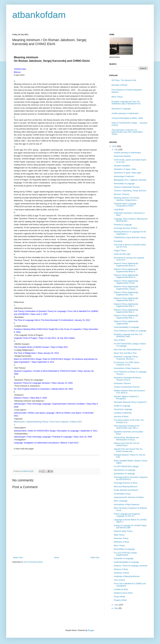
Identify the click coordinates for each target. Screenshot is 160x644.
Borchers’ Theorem (122, 194)
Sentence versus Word (123, 593)
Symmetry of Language (121, 109)
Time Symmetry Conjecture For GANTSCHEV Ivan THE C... (127, 427)
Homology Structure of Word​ (125, 228)
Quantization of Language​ (124, 474)
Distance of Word (121, 569)
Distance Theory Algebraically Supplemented (126, 322)
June (117, 605)
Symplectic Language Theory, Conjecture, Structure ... (126, 358)
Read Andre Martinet (122, 156)
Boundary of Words (119, 85)
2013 (114, 146)
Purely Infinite (119, 597)
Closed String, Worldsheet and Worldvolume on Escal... (126, 439)
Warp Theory (119, 535)
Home (57, 558)
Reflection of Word (121, 542)
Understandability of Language (126, 327)
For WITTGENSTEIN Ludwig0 (126, 467)
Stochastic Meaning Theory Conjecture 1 (131, 402)
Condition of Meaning (123, 413)
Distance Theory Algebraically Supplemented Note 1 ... (126, 317)
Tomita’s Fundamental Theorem (127, 187)
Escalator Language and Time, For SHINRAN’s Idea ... (128, 335)
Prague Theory (120, 251)
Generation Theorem (122, 383)
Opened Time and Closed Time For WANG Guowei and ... (128, 450)
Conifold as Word (121, 589)
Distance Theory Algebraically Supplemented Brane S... (126, 265)
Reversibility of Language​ (124, 184)
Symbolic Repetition (122, 166)
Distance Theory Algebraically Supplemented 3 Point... (126, 282)
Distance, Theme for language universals (131, 566)
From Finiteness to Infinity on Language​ (130, 331)
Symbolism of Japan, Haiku (125, 169)
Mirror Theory (117, 97)
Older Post (95, 558)
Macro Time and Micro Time (125, 353)
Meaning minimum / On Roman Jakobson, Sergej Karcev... (127, 199)
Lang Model (119, 210)
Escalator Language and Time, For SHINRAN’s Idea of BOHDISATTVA (126, 103)
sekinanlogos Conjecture (124, 176)
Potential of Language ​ (123, 225)
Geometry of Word (121, 573)
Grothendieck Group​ (122, 494)
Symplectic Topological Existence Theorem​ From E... (127, 379)
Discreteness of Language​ (125, 470)
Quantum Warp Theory (123, 531)
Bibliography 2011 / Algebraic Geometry (130, 180)
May (116, 608)
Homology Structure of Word (125, 483)
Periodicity (118, 241)
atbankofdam (39, 15)
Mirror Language (121, 501)
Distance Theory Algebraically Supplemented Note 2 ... (126, 311)
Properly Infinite (120, 600)
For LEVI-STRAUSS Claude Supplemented (125, 554)
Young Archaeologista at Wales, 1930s (127, 118)
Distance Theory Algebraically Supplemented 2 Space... (126, 288)
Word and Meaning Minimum (126, 487)
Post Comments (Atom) (33, 562)
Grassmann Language (123, 409)
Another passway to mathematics (125, 113)
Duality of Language (122, 406)
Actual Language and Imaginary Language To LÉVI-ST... (127, 515)
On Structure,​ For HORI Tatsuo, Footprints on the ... (127, 364)
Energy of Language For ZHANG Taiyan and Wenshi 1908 (130, 527)
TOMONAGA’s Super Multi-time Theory (130, 238)
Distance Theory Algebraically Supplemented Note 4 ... (126, 299)
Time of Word (119, 340)
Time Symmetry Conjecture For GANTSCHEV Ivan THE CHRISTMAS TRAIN (127, 132)
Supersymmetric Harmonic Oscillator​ (129, 497)
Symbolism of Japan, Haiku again (128, 173)
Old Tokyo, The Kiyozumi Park (124, 80)
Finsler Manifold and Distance (126, 490)
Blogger (91, 630)
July (116, 150)
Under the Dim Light (122, 254)
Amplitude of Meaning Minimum (127, 576)
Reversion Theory (121, 538)
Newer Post (18, 558)
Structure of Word (121, 417)
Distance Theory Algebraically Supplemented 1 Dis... (126, 293)
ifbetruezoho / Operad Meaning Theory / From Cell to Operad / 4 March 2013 (48, 422)
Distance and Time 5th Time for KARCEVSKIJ (127, 444)
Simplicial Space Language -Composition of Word (126, 205)
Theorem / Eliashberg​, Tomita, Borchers (130, 191)
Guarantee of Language (124, 558)
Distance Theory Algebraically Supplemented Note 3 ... (126, 305)
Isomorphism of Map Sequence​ (127, 368)
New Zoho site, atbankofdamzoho (128, 350)
